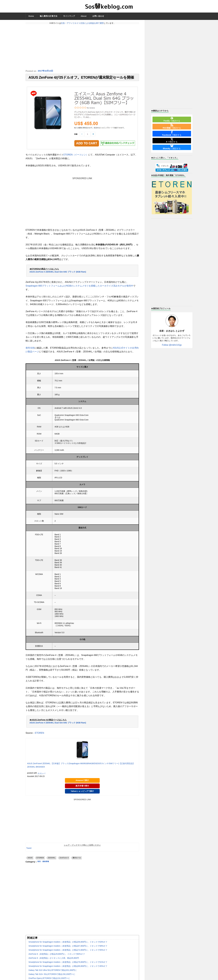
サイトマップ (69, 16)
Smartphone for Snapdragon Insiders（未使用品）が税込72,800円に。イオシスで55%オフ (68, 951)
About (84, 16)
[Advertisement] (82, 47)
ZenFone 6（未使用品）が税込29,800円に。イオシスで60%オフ (57, 955)
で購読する (172, 119)
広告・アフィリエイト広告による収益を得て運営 (82, 23)
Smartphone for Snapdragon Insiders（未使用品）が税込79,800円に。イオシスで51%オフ (68, 963)
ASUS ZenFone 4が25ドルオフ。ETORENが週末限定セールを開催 (81, 78)
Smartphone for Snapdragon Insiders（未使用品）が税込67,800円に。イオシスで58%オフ (68, 947)
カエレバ (41, 775)
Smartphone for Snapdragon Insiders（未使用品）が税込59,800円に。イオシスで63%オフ (68, 943)
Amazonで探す (82, 782)
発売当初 (30, 349)
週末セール (77, 859)
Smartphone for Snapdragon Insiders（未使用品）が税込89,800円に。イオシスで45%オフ (68, 967)
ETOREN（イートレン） (76, 156)
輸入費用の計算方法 (49, 16)
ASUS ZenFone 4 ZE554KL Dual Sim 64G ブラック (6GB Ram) (58, 273)
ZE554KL (52, 859)
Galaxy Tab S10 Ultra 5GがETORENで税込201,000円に (53, 972)
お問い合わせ (98, 16)
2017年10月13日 (46, 71)
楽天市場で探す (82, 787)
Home (31, 16)
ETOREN (39, 734)
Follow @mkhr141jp (172, 345)
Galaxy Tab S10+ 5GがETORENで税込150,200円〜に (52, 976)
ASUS (30, 859)
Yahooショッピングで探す (82, 793)
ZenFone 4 (64, 859)
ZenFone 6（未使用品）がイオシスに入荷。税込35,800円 (54, 959)
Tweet (29, 850)
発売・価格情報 (45, 863)
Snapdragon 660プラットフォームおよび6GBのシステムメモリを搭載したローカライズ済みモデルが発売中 (79, 287)
